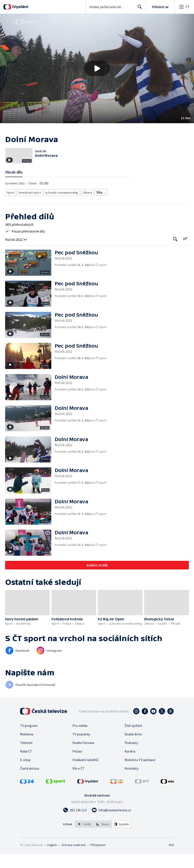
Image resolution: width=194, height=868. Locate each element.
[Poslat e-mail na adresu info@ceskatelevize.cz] (111, 824)
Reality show (101, 207)
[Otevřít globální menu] (184, 7)
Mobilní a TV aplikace (140, 774)
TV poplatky (81, 748)
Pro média (80, 740)
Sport (10, 207)
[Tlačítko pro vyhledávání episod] (175, 253)
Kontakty (132, 782)
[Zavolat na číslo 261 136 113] (75, 824)
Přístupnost (98, 859)
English (52, 859)
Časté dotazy (30, 782)
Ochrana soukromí (73, 859)
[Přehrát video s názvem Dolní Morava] (97, 68)
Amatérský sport (29, 207)
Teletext (26, 757)
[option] (84, 838)
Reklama (27, 748)
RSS (171, 859)
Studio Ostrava (83, 757)
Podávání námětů (85, 774)
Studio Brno (133, 748)
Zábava (84, 207)
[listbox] (103, 838)
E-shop (25, 774)
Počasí (77, 765)
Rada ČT (26, 765)
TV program (29, 740)
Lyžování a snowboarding (59, 207)
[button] (97, 69)
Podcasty (131, 757)
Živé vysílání (133, 740)
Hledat (139, 9)
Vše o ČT (79, 782)
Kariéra (130, 765)
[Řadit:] (185, 253)
